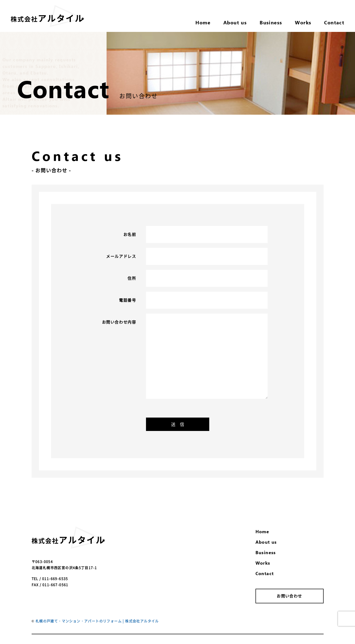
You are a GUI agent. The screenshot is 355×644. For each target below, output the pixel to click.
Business (266, 552)
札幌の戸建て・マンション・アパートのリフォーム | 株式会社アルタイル (97, 621)
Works (263, 563)
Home (262, 531)
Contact (265, 573)
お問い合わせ (289, 596)
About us (266, 542)
